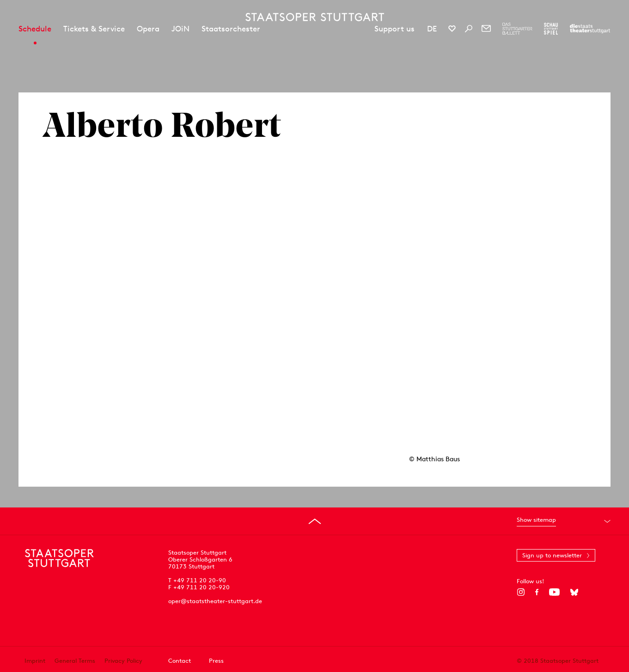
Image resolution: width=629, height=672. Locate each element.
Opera (148, 29)
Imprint (35, 661)
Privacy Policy (123, 661)
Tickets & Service (94, 29)
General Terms (75, 661)
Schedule (35, 29)
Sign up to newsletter (552, 555)
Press (216, 661)
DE (432, 29)
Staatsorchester (231, 29)
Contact (180, 661)
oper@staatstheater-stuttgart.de (215, 601)
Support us (394, 29)
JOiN (180, 29)
